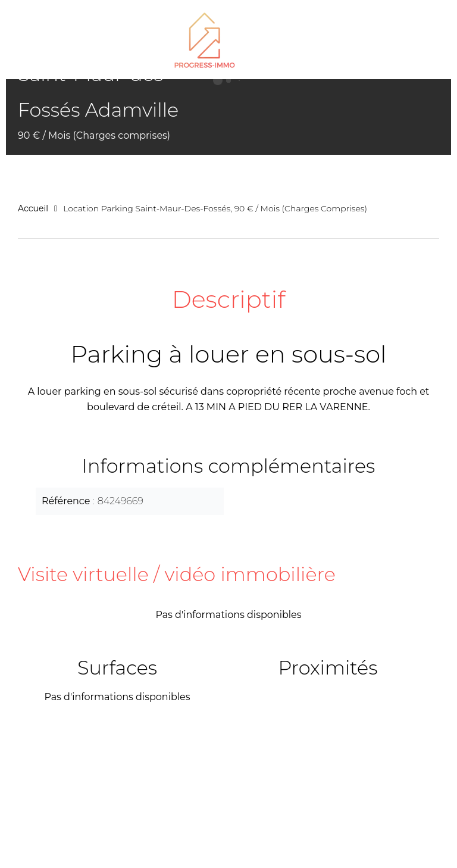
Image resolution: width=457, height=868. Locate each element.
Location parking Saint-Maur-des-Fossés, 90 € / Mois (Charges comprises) (215, 208)
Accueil (33, 208)
